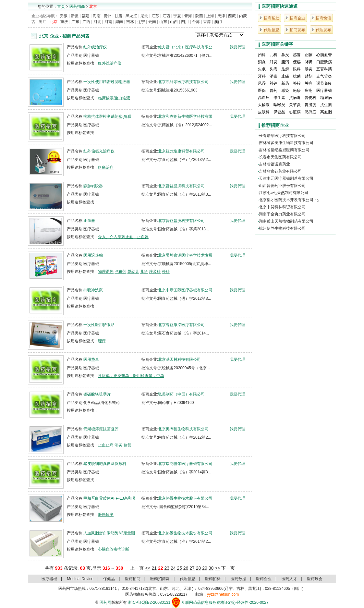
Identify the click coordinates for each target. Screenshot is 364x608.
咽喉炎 (279, 105)
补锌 (297, 83)
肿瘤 (309, 83)
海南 (97, 16)
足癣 (285, 69)
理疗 (102, 341)
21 (154, 568)
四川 (185, 22)
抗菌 (297, 76)
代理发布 (323, 30)
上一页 (137, 568)
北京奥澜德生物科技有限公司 (183, 429)
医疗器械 (324, 91)
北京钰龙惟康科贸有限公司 (181, 151)
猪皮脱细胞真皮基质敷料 (105, 464)
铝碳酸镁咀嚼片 (97, 394)
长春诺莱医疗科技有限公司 (282, 136)
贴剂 (309, 76)
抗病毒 (295, 98)
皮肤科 (264, 112)
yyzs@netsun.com (223, 594)
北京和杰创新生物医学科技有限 (185, 116)
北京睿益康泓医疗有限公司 (181, 325)
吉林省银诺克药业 (274, 164)
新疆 (75, 16)
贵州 (108, 16)
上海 (210, 16)
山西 (174, 22)
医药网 (105, 602)
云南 (152, 22)
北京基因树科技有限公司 (179, 359)
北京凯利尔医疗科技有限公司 (183, 82)
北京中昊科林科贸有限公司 (282, 207)
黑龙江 (131, 16)
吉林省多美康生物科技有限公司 (286, 143)
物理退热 (106, 272)
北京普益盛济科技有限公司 (181, 186)
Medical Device (80, 579)
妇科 (262, 55)
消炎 (118, 445)
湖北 (144, 16)
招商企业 (297, 18)
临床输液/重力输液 (114, 98)
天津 (221, 16)
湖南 (119, 22)
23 (167, 568)
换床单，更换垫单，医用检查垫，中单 (131, 376)
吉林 (130, 22)
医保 (262, 91)
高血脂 (326, 112)
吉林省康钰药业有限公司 (280, 171)
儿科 (144, 272)
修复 (127, 445)
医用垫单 (91, 359)
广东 (75, 22)
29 (205, 568)
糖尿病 (326, 98)
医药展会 (315, 579)
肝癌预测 (106, 515)
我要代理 (237, 47)
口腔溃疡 (324, 62)
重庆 (64, 22)
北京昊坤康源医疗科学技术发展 (185, 255)
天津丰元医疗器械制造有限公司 (286, 178)
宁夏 (177, 16)
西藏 (232, 16)
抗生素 (326, 105)
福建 (86, 16)
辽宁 (141, 22)
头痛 (273, 69)
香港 (207, 22)
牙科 (262, 76)
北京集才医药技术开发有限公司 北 (289, 200)
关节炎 (295, 105)
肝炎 (273, 62)
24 (173, 568)
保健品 (279, 112)
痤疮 (309, 91)
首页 (61, 6)
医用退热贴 (93, 255)
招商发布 (297, 30)
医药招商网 (160, 579)
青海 (188, 16)
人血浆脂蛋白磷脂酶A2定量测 (109, 533)
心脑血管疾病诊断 (114, 549)
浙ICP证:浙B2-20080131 (149, 602)
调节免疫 (324, 83)
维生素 (279, 98)
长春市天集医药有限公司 (280, 157)
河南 (108, 22)
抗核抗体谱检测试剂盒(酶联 (107, 116)
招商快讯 (323, 18)
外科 (166, 272)
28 (199, 568)
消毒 (273, 76)
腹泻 (285, 62)
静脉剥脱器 (93, 186)
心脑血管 (324, 55)
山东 (163, 22)
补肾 (309, 62)
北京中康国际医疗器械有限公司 (185, 290)
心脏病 (295, 112)
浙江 (42, 22)
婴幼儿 (133, 272)
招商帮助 (272, 18)
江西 (166, 16)
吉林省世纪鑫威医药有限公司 (284, 150)
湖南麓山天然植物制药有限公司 (286, 221)
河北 (97, 22)
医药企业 (264, 579)
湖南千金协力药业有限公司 (282, 214)
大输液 (264, 105)
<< (148, 568)
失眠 (262, 69)
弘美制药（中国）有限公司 (181, 394)
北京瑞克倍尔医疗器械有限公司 (185, 464)
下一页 (228, 568)
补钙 (273, 83)
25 (179, 568)
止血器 (89, 221)
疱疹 (297, 91)
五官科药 (324, 69)
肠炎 (309, 69)
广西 (86, 22)
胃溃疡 (310, 105)
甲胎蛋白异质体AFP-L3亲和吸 (109, 498)
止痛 (285, 76)
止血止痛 (106, 445)
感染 (285, 91)
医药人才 (289, 579)
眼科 (297, 69)
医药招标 (213, 579)
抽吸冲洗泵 (93, 290)
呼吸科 (155, 272)
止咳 (309, 55)
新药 (285, 83)
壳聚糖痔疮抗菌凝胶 (101, 429)
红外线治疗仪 (95, 47)
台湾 (196, 22)
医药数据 (238, 579)
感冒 (297, 55)
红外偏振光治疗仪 (99, 151)
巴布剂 (120, 272)
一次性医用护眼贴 (99, 325)
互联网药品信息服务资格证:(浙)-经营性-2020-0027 (225, 602)
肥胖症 (310, 112)
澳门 (218, 22)
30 (211, 568)
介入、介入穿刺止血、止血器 (123, 237)
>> (217, 568)
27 (192, 568)
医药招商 (77, 6)
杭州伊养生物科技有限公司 (282, 228)
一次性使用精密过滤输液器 (107, 82)
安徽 (64, 16)
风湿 (262, 83)
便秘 (297, 62)
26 (186, 568)
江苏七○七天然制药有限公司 (283, 193)
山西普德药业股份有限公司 (282, 186)
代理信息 (272, 30)
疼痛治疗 (106, 167)
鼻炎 (285, 55)
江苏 (155, 16)
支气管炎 (324, 76)
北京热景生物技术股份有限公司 (185, 498)
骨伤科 (310, 98)
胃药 (273, 91)
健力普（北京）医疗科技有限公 (185, 47)
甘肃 (118, 16)
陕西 (199, 16)
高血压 (264, 98)
